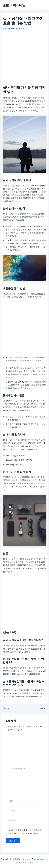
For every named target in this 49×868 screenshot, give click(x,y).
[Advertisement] (24, 56)
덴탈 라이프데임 (14, 5)
